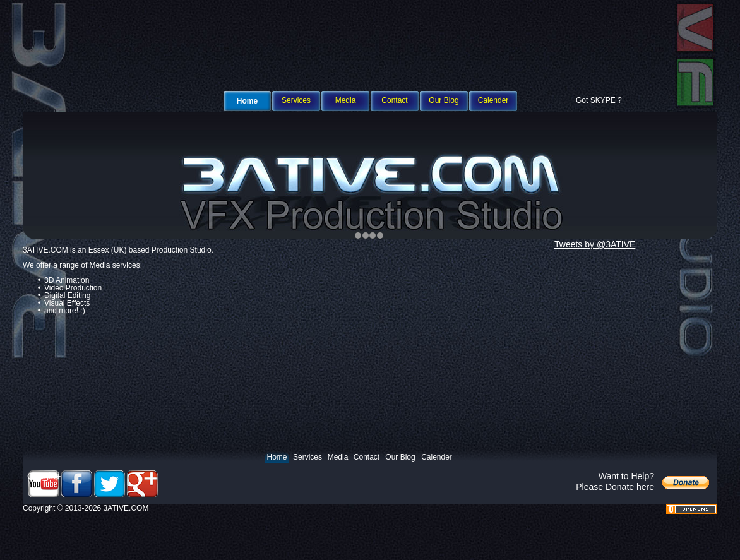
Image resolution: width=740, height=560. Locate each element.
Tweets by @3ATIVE (595, 244)
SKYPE (603, 100)
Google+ (44, 476)
